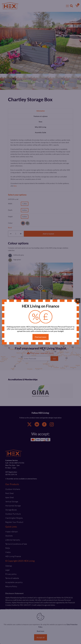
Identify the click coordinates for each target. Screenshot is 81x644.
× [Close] (78, 301)
